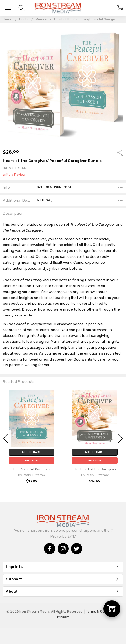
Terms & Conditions (102, 612)
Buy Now (31, 461)
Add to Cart (31, 452)
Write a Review (14, 175)
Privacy (63, 617)
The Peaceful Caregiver (32, 469)
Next (120, 439)
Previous (6, 439)
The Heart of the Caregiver (95, 469)
